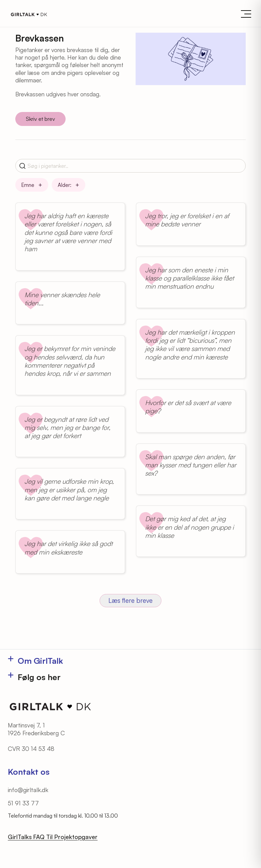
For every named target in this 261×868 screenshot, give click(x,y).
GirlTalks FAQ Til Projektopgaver (53, 837)
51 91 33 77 (23, 803)
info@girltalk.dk (28, 790)
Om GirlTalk (40, 661)
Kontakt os (29, 772)
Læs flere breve (130, 600)
